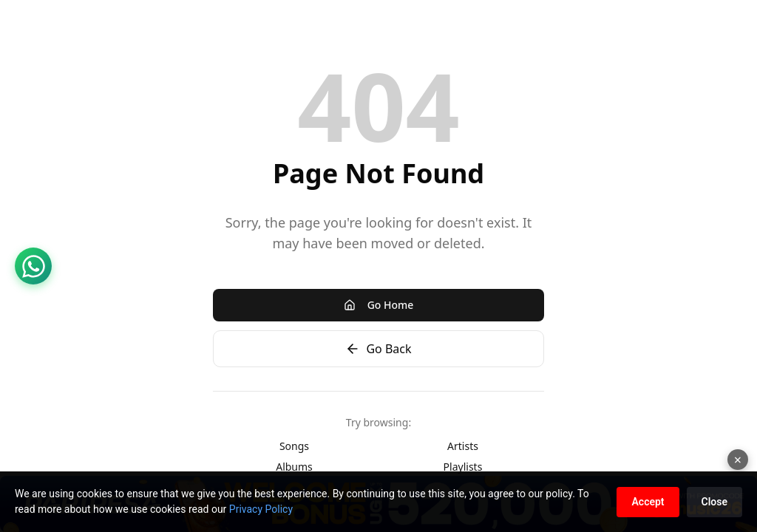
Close (714, 502)
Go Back (378, 349)
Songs (294, 446)
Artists (463, 446)
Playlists (463, 467)
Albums (294, 467)
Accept (648, 502)
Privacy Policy (261, 509)
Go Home (379, 305)
